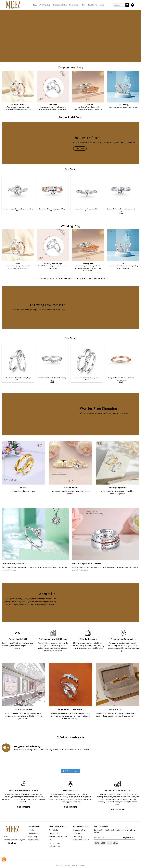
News (102, 5)
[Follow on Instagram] (9, 844)
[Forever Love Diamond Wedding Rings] (87, 359)
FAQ (51, 840)
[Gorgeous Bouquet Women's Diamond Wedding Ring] (121, 359)
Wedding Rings (78, 833)
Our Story (32, 830)
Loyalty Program (34, 836)
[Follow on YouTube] (15, 844)
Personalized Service (90, 5)
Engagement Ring (60, 5)
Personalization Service (81, 840)
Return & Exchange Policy (58, 836)
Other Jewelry (74, 5)
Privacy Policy (54, 830)
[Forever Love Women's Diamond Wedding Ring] (52, 359)
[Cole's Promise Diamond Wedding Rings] (18, 359)
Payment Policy (54, 843)
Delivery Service (55, 846)
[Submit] (127, 5)
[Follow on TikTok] (12, 844)
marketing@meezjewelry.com (15, 840)
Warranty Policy (34, 833)
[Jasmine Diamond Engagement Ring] (87, 191)
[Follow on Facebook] (6, 844)
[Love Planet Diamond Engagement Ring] (52, 191)
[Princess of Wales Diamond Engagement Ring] (18, 191)
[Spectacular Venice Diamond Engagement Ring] (121, 191)
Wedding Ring (45, 5)
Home (35, 5)
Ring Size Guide (55, 833)
